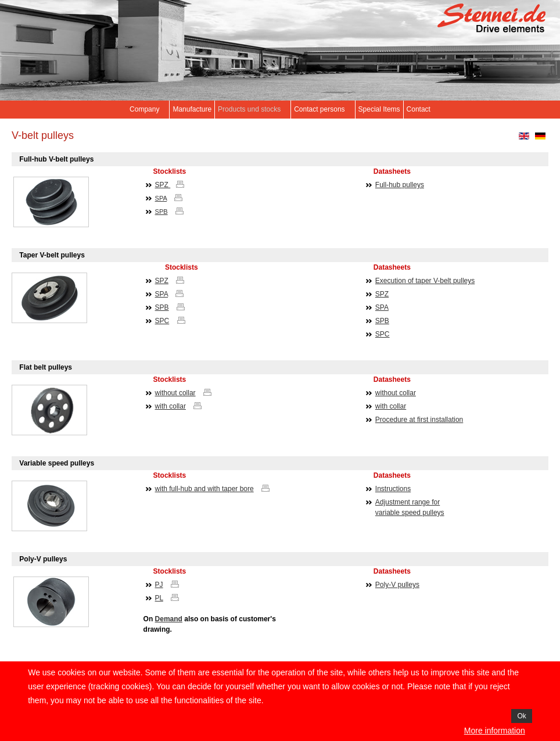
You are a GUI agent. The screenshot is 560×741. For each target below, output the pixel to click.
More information (495, 731)
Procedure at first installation (419, 420)
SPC (162, 321)
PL (159, 598)
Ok (521, 716)
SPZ (163, 185)
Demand (169, 619)
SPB (161, 212)
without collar (175, 393)
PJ (159, 585)
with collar (170, 406)
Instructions (393, 489)
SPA (161, 198)
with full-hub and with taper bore (204, 489)
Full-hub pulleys (400, 185)
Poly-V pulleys (397, 585)
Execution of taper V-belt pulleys (425, 281)
